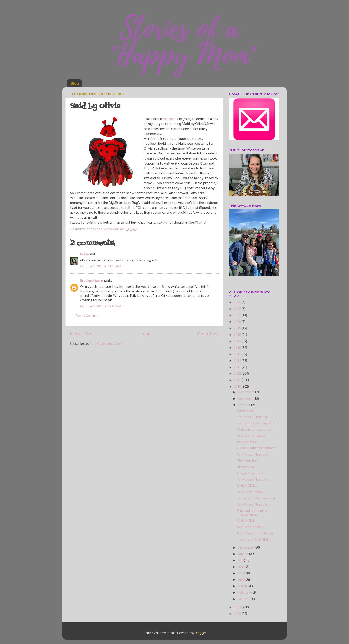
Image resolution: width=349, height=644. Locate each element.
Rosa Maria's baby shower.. (256, 533)
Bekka (84, 254)
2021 (238, 315)
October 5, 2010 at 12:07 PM (101, 306)
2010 (238, 386)
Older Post (208, 334)
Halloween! (245, 411)
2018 (238, 335)
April (242, 580)
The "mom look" (248, 461)
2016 (238, 348)
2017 (238, 341)
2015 (238, 354)
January (244, 599)
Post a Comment (88, 316)
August (243, 554)
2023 (238, 302)
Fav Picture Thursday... (253, 417)
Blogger (201, 633)
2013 (238, 367)
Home (145, 334)
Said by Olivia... (247, 486)
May (241, 573)
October (245, 405)
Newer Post (82, 334)
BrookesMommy (92, 281)
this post (169, 119)
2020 (238, 322)
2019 (238, 328)
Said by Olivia (246, 521)
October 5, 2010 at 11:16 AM (101, 266)
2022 (238, 309)
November (246, 399)
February (245, 592)
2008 (238, 614)
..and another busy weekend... (258, 498)
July (241, 560)
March (243, 586)
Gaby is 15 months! (251, 473)
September (246, 547)
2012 (238, 373)
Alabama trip (246, 467)
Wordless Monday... (251, 436)
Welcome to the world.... (254, 429)
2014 (238, 361)
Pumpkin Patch (248, 442)
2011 (238, 380)
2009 (238, 607)
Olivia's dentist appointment (257, 448)
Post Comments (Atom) (106, 344)
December (246, 392)
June (242, 567)
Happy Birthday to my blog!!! (257, 423)
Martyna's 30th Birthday (254, 539)
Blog (75, 83)
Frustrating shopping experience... (252, 512)
